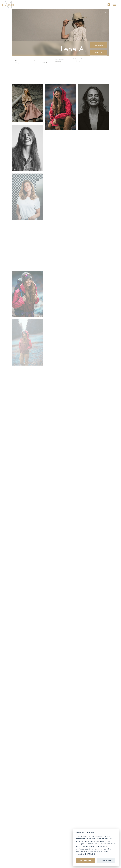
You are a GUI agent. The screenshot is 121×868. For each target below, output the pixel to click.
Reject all (106, 861)
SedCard (99, 45)
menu (115, 5)
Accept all (86, 861)
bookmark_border (109, 5)
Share (99, 53)
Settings (90, 854)
